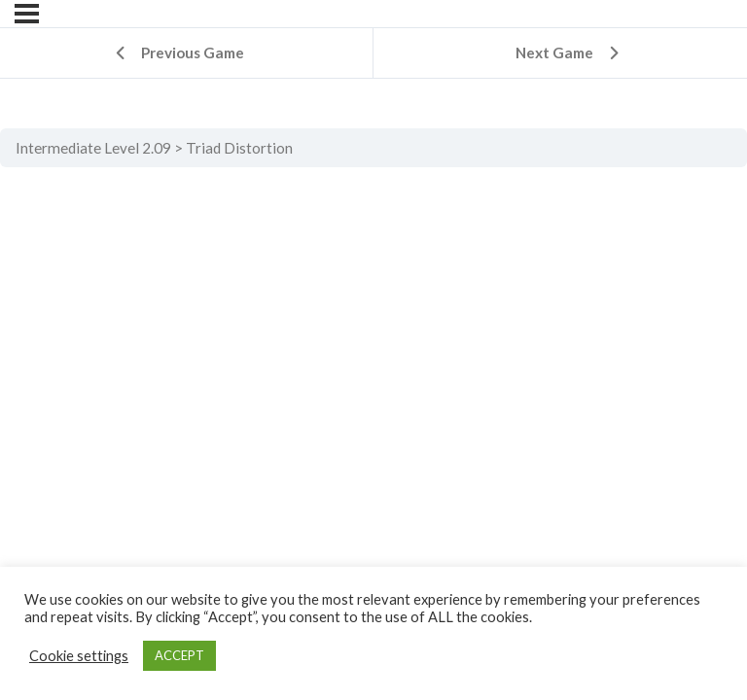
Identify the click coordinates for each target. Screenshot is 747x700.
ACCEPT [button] (179, 655)
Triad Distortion (239, 148)
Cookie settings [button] (79, 656)
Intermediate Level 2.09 (93, 148)
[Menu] (27, 14)
